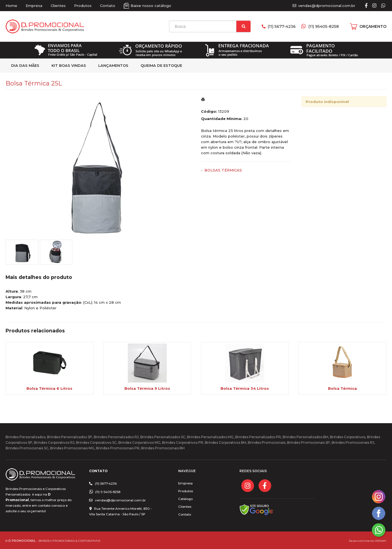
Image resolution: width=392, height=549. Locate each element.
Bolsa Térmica (342, 388)
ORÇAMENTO (373, 26)
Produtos (83, 6)
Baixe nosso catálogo (151, 6)
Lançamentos (113, 65)
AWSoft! (381, 541)
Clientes (58, 6)
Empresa (34, 6)
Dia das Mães (25, 65)
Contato (108, 6)
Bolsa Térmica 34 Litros (245, 388)
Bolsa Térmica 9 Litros (147, 388)
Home (11, 6)
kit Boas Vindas (69, 65)
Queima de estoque (161, 65)
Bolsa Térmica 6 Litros (49, 388)
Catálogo (185, 499)
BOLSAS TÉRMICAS (223, 170)
